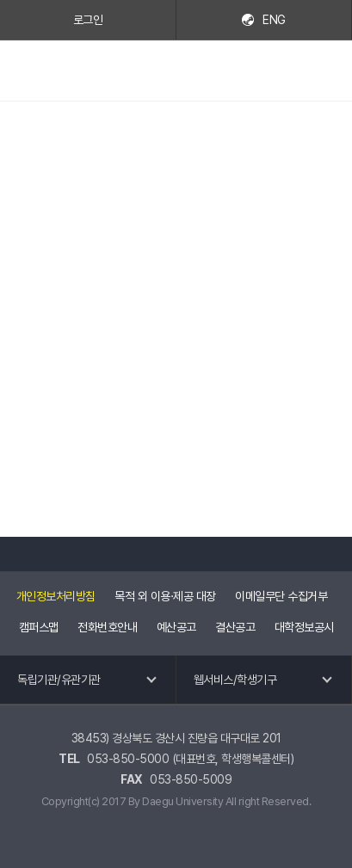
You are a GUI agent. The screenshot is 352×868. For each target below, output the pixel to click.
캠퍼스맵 (39, 627)
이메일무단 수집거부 (281, 596)
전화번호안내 (107, 627)
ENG (274, 20)
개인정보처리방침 (56, 596)
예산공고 (176, 627)
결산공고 (235, 627)
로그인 (88, 20)
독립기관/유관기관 (59, 680)
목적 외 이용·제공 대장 (165, 596)
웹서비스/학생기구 (235, 680)
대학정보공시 (304, 627)
